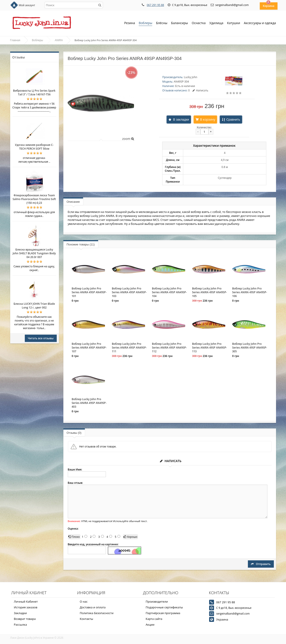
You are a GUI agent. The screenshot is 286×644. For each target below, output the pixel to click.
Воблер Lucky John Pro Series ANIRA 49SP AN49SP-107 (89, 348)
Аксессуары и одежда (260, 23)
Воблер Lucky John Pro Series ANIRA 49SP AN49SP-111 (129, 348)
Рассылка (20, 625)
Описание (73, 202)
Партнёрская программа (163, 613)
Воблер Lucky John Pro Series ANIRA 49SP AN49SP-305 (250, 348)
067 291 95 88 (155, 5)
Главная (15, 40)
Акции (150, 625)
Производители (157, 602)
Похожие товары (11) (81, 244)
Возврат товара (25, 619)
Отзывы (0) (74, 433)
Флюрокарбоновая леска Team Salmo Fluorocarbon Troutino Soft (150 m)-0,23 (34, 199)
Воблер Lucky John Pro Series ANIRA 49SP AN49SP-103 (129, 292)
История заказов (26, 607)
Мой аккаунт (27, 5)
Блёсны (162, 23)
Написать (200, 90)
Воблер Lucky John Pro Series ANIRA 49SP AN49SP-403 (89, 403)
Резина (130, 23)
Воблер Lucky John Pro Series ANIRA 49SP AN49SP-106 (250, 292)
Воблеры (145, 23)
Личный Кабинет (26, 602)
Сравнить (233, 120)
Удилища (216, 23)
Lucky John (191, 77)
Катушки (234, 23)
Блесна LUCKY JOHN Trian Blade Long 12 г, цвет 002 (34, 306)
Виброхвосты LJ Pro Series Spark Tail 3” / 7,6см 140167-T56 (34, 93)
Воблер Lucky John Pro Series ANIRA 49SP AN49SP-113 (209, 348)
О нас (84, 602)
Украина (222, 619)
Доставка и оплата (93, 607)
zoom (128, 139)
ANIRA (59, 40)
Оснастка (199, 23)
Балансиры (179, 23)
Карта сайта (154, 619)
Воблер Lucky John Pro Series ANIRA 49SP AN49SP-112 (169, 348)
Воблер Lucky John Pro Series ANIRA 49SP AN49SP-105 (209, 292)
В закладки (181, 120)
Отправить (261, 564)
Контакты (86, 619)
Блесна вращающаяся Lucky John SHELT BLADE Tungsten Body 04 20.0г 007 (34, 253)
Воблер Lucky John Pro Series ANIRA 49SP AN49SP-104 (169, 292)
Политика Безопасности (97, 613)
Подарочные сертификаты (164, 607)
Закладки (20, 613)
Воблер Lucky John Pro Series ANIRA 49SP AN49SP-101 (89, 292)
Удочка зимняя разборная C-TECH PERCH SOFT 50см (34, 147)
